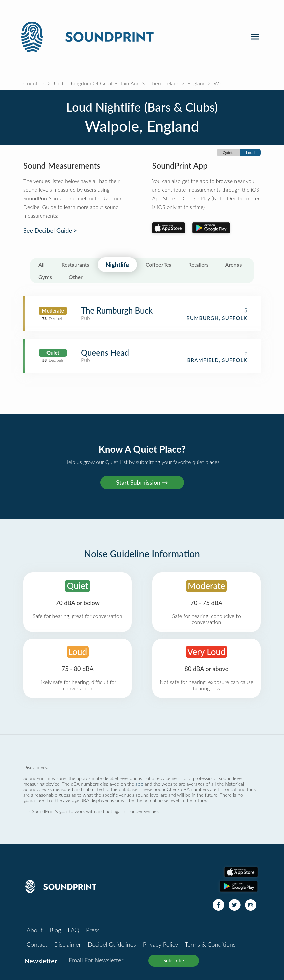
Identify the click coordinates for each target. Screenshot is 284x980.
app (139, 784)
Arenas (234, 264)
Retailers (199, 264)
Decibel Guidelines (112, 944)
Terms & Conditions (210, 944)
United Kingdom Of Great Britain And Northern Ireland (117, 83)
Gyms (45, 277)
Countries (35, 83)
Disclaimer (67, 944)
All (42, 264)
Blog (55, 930)
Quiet (228, 152)
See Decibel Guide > (50, 230)
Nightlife (117, 265)
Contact (37, 944)
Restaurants (75, 264)
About (35, 930)
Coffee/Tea (159, 264)
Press (93, 930)
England (197, 83)
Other (76, 277)
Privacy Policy (161, 944)
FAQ (73, 930)
